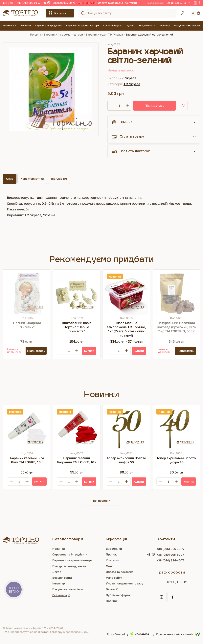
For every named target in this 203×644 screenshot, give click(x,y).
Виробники (114, 549)
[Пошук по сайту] (83, 13)
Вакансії (112, 590)
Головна (36, 34)
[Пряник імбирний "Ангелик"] (27, 293)
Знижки (91, 3)
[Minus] (61, 351)
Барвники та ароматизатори (82, 26)
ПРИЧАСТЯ (10, 26)
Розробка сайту (128, 635)
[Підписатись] (35, 351)
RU (11, 3)
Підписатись (147, 106)
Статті (110, 566)
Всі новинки (101, 501)
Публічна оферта (119, 595)
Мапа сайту (114, 578)
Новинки (26, 26)
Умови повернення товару (126, 584)
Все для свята (147, 26)
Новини (112, 601)
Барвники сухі (96, 34)
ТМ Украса (116, 34)
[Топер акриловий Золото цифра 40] (176, 429)
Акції (81, 3)
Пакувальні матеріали (187, 26)
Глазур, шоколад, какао (68, 566)
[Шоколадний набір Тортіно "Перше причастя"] (77, 293)
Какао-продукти (113, 26)
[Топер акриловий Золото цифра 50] (126, 429)
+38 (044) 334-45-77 (174, 561)
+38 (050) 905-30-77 (63, 3)
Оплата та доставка (110, 3)
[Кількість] (119, 106)
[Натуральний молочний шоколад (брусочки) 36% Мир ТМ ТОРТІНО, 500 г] (176, 293)
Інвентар (165, 26)
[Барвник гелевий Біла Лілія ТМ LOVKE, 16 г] (27, 429)
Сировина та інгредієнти (69, 555)
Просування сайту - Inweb (178, 635)
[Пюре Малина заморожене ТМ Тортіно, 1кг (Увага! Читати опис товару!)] (126, 293)
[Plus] (77, 351)
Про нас (112, 555)
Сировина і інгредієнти (48, 26)
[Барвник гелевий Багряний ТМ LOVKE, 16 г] (77, 429)
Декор (131, 26)
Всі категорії (59, 595)
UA (5, 3)
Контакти (131, 3)
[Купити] (89, 351)
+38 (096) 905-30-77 (29, 3)
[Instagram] (195, 3)
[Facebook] (199, 3)
